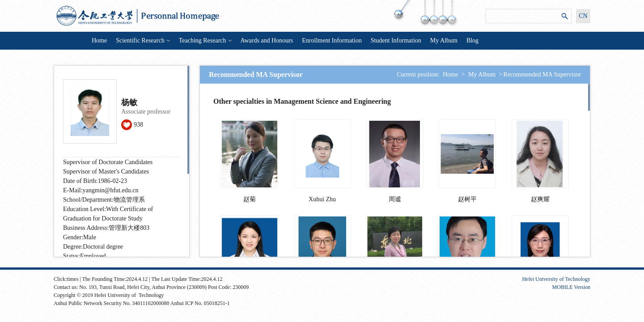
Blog (472, 40)
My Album (444, 40)
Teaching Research (205, 40)
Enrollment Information (332, 40)
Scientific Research (143, 40)
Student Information (396, 40)
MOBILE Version (571, 287)
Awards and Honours (267, 40)
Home (99, 40)
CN (583, 16)
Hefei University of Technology (556, 279)
